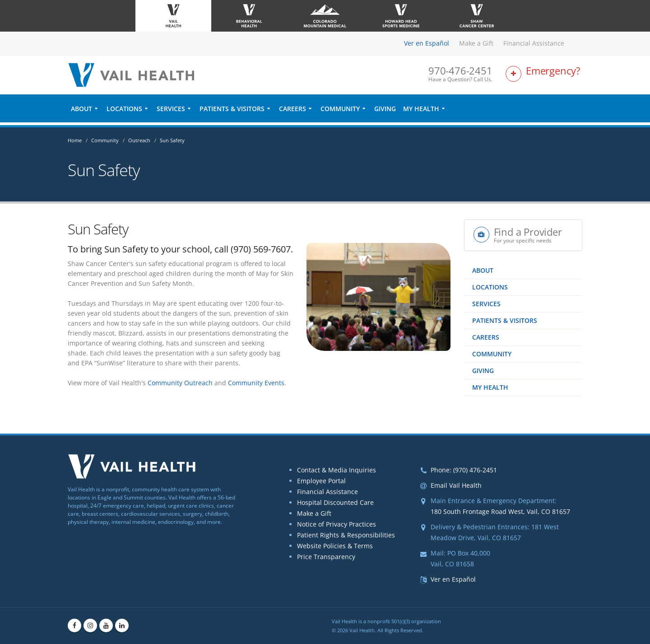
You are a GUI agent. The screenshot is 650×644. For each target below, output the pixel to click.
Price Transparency (326, 557)
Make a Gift (476, 43)
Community (340, 111)
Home (75, 140)
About (81, 111)
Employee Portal (321, 481)
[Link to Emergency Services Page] (544, 76)
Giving (385, 111)
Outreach (139, 140)
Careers (292, 111)
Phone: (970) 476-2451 (464, 470)
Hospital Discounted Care (335, 502)
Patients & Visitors (232, 111)
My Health (421, 111)
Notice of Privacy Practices (337, 524)
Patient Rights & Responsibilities (346, 535)
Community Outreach (180, 383)
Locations (124, 111)
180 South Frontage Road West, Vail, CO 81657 (500, 511)
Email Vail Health (456, 485)
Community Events (256, 383)
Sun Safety (172, 140)
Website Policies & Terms (335, 546)
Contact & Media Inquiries (337, 470)
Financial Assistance (534, 43)
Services (171, 111)
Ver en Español (427, 43)
